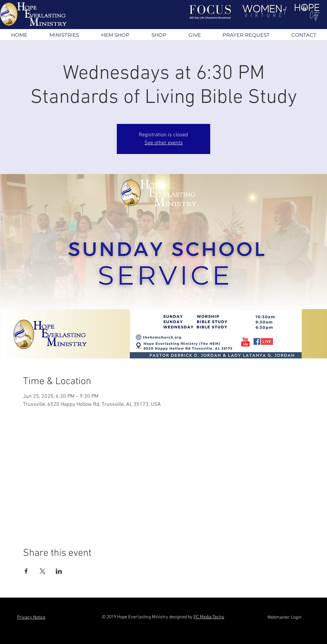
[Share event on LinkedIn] (59, 571)
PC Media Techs (209, 617)
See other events (164, 143)
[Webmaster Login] (284, 618)
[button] (64, 35)
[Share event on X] (43, 571)
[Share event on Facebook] (26, 571)
